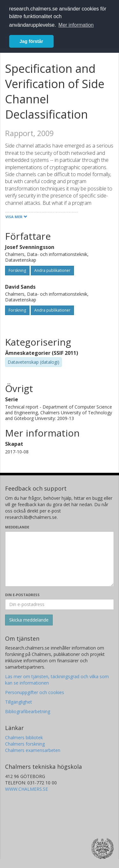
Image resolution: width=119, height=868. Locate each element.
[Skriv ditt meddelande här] (60, 559)
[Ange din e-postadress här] (60, 604)
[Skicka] (29, 620)
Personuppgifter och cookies (35, 692)
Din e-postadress (22, 595)
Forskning (17, 270)
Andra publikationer (52, 270)
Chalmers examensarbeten (33, 750)
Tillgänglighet (19, 702)
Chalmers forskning (25, 744)
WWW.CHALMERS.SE (26, 789)
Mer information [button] (76, 25)
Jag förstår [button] (31, 41)
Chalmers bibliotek (24, 737)
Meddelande (17, 527)
